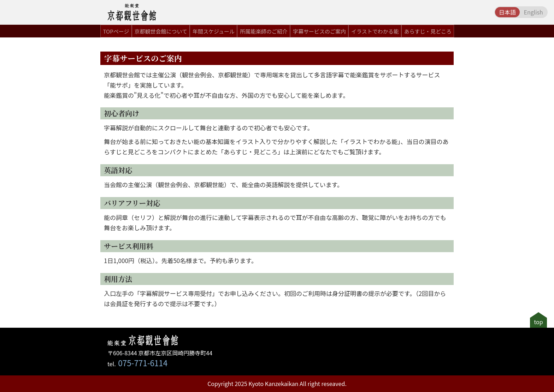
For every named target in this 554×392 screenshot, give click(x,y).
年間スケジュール (214, 31)
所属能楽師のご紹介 (264, 31)
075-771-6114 (143, 363)
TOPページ (116, 31)
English (533, 12)
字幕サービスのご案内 (319, 31)
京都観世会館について (161, 31)
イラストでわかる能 (375, 31)
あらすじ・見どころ (428, 31)
